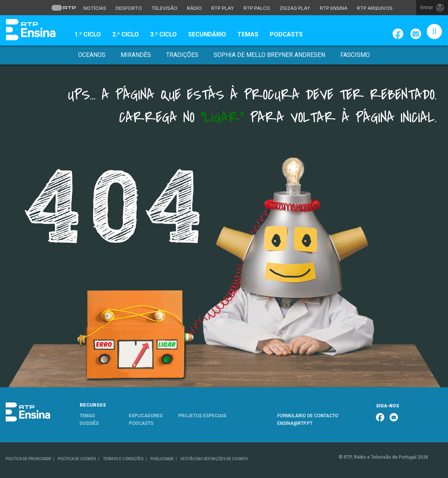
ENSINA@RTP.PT (295, 423)
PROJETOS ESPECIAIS (202, 416)
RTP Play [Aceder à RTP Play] (223, 8)
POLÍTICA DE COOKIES (77, 459)
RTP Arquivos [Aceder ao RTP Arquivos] (375, 8)
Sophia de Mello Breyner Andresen (269, 55)
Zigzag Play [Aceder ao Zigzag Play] (295, 8)
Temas (248, 34)
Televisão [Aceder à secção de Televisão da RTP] (164, 8)
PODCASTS (141, 423)
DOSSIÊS (89, 423)
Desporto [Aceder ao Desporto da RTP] (129, 8)
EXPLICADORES (146, 416)
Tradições (182, 55)
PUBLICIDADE (162, 459)
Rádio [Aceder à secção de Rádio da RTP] (194, 8)
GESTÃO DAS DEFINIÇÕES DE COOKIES (214, 459)
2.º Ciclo (126, 34)
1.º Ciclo (88, 34)
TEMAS (87, 416)
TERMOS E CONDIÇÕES (123, 459)
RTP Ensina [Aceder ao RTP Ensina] (334, 8)
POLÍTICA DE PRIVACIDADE (28, 459)
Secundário (207, 34)
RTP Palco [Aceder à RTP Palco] (257, 8)
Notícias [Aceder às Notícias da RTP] (95, 8)
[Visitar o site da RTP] (64, 8)
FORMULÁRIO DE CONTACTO (308, 416)
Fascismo (355, 55)
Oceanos (92, 55)
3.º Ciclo (163, 34)
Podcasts (286, 34)
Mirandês (136, 55)
